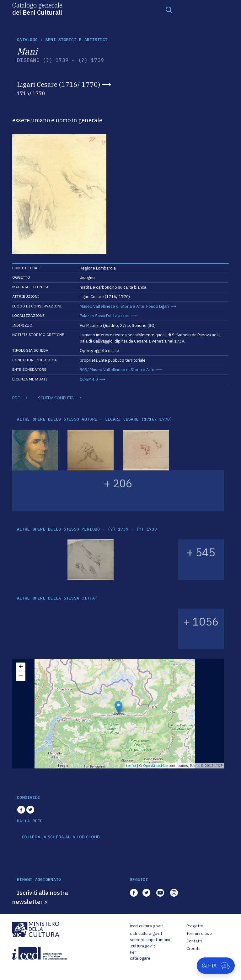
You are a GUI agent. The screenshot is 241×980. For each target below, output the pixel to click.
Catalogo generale (37, 8)
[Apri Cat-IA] (216, 966)
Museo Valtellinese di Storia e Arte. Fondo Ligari (124, 306)
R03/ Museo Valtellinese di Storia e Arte (117, 370)
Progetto (195, 926)
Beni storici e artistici (77, 40)
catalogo (27, 40)
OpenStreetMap (155, 766)
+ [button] (21, 667)
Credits (193, 949)
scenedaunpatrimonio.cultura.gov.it (151, 943)
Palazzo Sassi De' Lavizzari (104, 316)
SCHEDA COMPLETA (56, 398)
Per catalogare (140, 955)
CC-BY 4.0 (89, 379)
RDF (16, 398)
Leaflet (131, 766)
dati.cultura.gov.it (146, 933)
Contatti (194, 941)
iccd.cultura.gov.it (146, 926)
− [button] (21, 677)
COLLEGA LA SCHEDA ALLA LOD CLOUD (61, 837)
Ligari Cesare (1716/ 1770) (59, 84)
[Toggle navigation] (169, 9)
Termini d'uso (199, 933)
